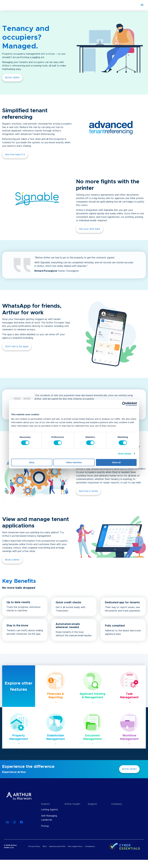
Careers (116, 822)
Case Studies (72, 834)
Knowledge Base (97, 810)
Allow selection (74, 462)
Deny (32, 462)
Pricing (45, 826)
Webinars (70, 816)
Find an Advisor (96, 826)
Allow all (116, 462)
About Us (116, 810)
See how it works (88, 491)
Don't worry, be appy (17, 346)
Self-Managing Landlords (49, 818)
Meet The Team (120, 816)
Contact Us (117, 828)
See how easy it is (15, 154)
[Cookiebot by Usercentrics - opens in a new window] (124, 404)
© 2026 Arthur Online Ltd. (10, 855)
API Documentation (96, 818)
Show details (125, 454)
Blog (67, 810)
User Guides (71, 828)
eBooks (69, 822)
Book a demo (12, 560)
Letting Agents (50, 810)
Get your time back (90, 229)
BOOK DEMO (12, 78)
